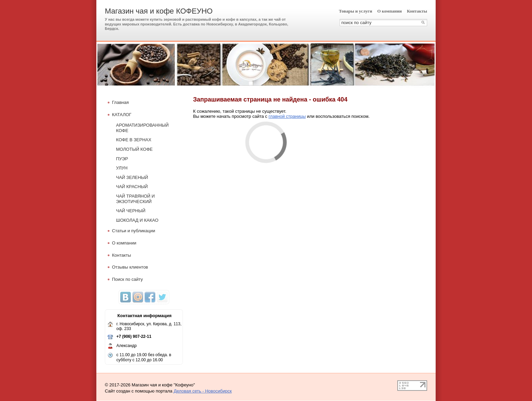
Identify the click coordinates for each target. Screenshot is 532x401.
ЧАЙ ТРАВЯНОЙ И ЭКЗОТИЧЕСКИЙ (135, 199)
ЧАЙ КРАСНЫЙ (132, 187)
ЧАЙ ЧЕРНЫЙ (131, 211)
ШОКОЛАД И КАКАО (137, 220)
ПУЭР (122, 159)
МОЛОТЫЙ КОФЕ (134, 149)
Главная (118, 102)
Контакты (417, 11)
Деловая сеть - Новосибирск (203, 391)
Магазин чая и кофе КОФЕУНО (159, 11)
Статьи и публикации (131, 231)
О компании (389, 11)
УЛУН (122, 168)
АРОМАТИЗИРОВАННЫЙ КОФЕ (142, 128)
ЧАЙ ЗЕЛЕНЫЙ (132, 177)
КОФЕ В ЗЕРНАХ (134, 140)
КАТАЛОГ (120, 115)
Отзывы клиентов (128, 267)
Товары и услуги (356, 11)
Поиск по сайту (125, 279)
